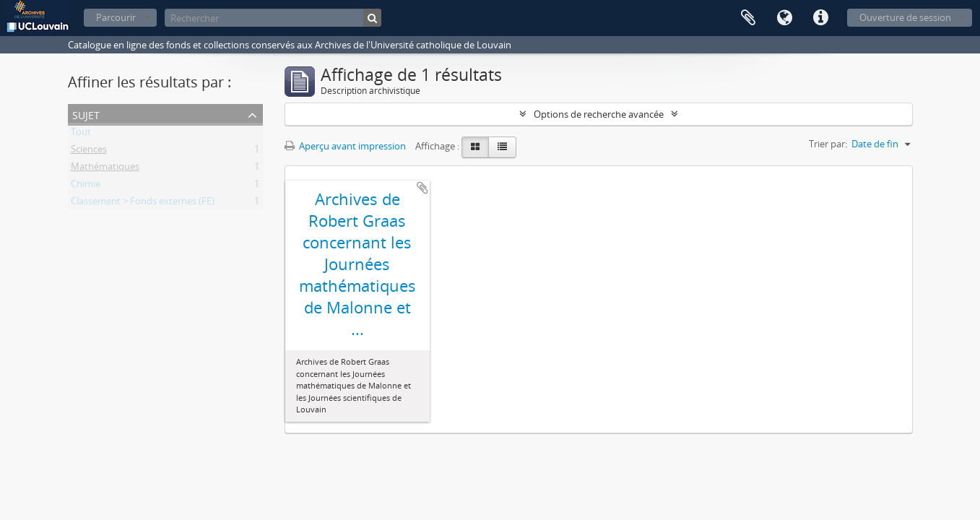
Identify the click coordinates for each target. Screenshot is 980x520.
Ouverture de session (905, 17)
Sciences (89, 152)
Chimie (86, 186)
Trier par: (828, 144)
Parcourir (116, 17)
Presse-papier (748, 18)
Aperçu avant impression (345, 146)
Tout (81, 134)
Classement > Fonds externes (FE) (143, 204)
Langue (784, 18)
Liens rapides (820, 18)
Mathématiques (105, 169)
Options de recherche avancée (599, 114)
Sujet (86, 114)
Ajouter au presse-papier (422, 188)
